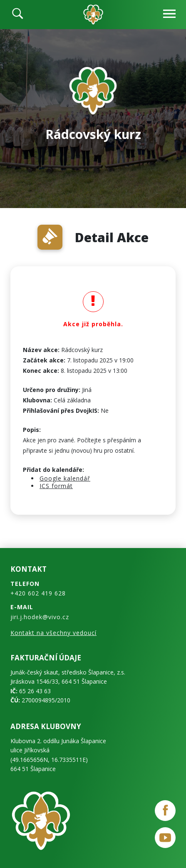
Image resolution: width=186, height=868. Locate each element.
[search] (18, 15)
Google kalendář (65, 478)
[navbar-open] (169, 15)
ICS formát (56, 486)
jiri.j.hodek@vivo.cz (40, 617)
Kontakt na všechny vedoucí (53, 633)
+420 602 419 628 (38, 593)
